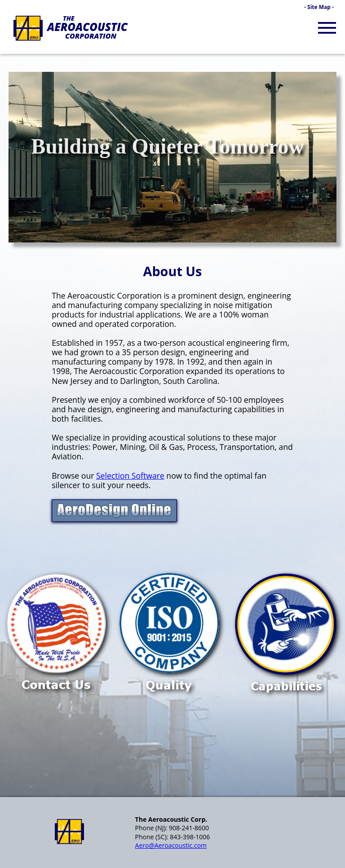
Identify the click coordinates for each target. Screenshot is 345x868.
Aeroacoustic (87, 27)
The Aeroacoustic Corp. (171, 819)
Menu (329, 21)
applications (158, 314)
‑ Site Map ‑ (319, 7)
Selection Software (130, 476)
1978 (164, 361)
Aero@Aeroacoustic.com (171, 845)
